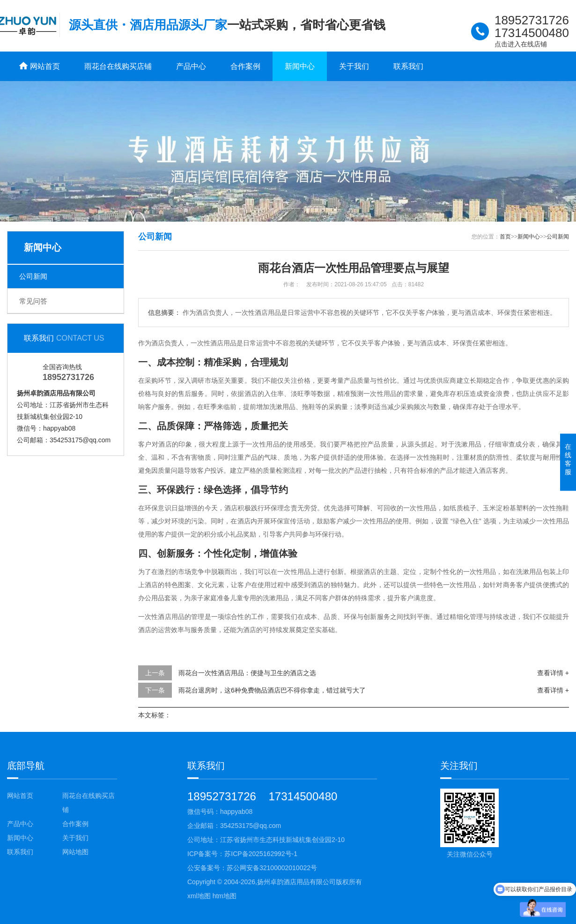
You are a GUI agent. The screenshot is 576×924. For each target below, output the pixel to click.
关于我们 (354, 66)
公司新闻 (33, 276)
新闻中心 (300, 66)
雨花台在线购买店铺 (118, 66)
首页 (505, 237)
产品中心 (191, 66)
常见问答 (33, 301)
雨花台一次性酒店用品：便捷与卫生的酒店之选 (247, 673)
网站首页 (20, 796)
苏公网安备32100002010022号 (272, 868)
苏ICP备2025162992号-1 (261, 854)
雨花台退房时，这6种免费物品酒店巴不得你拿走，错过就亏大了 (272, 690)
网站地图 (75, 852)
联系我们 (408, 66)
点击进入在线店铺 (521, 44)
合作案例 (245, 66)
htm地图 (225, 896)
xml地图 (199, 896)
